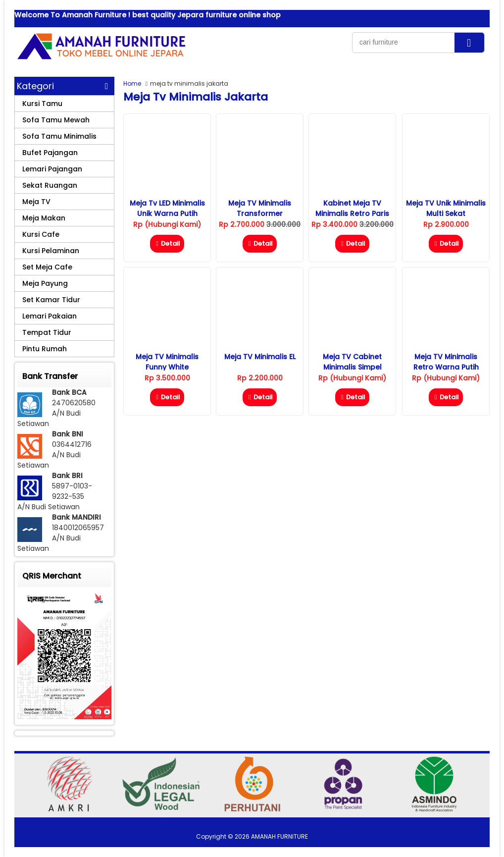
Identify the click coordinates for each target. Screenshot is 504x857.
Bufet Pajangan (50, 153)
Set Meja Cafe (47, 267)
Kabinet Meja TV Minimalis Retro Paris (352, 208)
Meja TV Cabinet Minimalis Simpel (352, 362)
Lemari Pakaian (50, 316)
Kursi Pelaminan (51, 251)
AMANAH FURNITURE (279, 836)
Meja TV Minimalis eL (260, 357)
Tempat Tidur (47, 332)
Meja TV (36, 202)
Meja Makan (44, 218)
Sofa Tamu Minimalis (59, 136)
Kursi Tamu (42, 104)
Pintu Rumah (45, 349)
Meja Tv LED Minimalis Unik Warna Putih (167, 208)
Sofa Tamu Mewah (56, 120)
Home (132, 83)
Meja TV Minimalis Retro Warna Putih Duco (446, 367)
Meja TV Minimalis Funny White (167, 362)
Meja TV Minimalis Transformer (260, 208)
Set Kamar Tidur (51, 300)
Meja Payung (45, 283)
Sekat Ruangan (50, 185)
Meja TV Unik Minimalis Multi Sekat (446, 208)
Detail (167, 243)
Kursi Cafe (41, 234)
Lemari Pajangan (52, 169)
